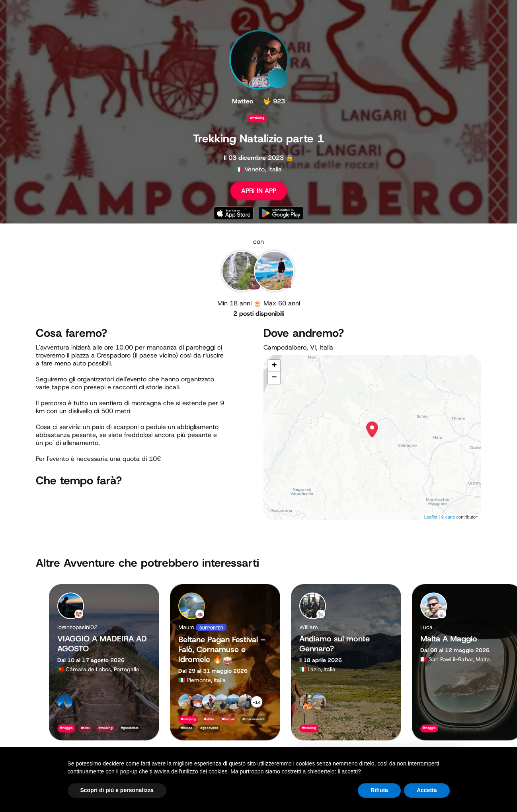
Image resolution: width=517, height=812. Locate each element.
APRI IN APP (259, 191)
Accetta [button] (427, 790)
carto (450, 517)
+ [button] (274, 366)
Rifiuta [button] (379, 790)
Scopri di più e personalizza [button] (117, 790)
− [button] (274, 378)
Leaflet (431, 517)
